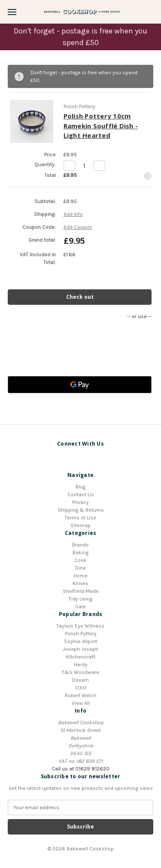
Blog (80, 487)
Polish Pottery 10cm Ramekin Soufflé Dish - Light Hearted (101, 126)
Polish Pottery (81, 634)
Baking (80, 552)
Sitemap (80, 525)
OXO (81, 688)
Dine (80, 568)
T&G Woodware (80, 672)
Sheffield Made (81, 591)
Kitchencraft (81, 657)
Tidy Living (80, 599)
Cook (80, 560)
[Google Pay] (80, 385)
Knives (80, 583)
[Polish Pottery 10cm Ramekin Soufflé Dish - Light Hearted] (84, 166)
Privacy (80, 502)
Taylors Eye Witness (80, 626)
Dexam (80, 680)
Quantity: (45, 164)
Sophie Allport (80, 641)
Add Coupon (78, 227)
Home (80, 576)
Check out (80, 297)
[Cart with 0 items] (157, 11)
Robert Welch (81, 695)
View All (81, 703)
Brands (80, 545)
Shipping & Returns (81, 510)
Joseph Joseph (80, 649)
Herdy (81, 665)
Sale (80, 607)
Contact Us (81, 495)
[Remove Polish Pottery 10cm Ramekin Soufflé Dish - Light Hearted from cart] (148, 176)
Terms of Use (80, 518)
